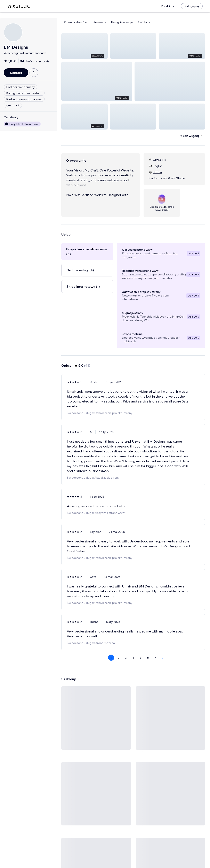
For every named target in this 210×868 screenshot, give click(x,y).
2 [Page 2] (119, 633)
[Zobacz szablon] (96, 709)
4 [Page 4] (133, 633)
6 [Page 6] (148, 633)
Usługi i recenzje (122, 22)
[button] (84, 46)
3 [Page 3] (126, 633)
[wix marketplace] (19, 6)
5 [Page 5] (141, 633)
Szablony (144, 22)
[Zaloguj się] (192, 6)
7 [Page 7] (155, 633)
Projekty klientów (75, 22)
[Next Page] (163, 633)
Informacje (99, 22)
